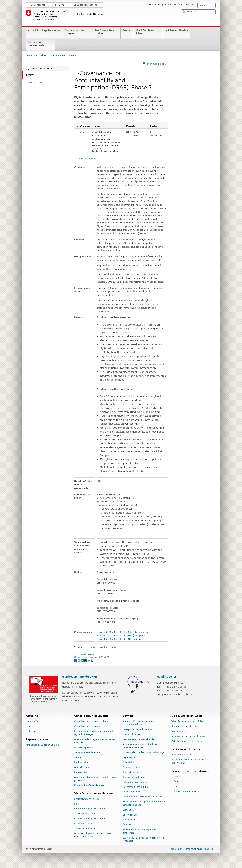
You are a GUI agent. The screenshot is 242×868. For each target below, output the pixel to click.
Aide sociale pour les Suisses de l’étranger (144, 752)
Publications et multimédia (185, 791)
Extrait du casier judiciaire (136, 782)
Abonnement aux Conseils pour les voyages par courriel (96, 779)
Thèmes (175, 781)
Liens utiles (129, 810)
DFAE (62, 5)
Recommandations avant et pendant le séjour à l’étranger (94, 733)
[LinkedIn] (82, 660)
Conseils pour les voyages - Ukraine (92, 721)
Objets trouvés (130, 772)
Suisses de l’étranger (85, 829)
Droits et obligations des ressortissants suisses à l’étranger (94, 835)
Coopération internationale (40, 46)
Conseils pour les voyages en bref (91, 726)
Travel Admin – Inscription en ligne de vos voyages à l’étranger (144, 803)
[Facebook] (76, 660)
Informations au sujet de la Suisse (189, 736)
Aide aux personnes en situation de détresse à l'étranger (141, 746)
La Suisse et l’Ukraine (176, 34)
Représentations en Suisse (87, 799)
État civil (127, 825)
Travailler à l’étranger (85, 814)
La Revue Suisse (131, 815)
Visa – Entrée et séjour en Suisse (188, 721)
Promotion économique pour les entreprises (140, 831)
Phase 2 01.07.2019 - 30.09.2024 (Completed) (122, 636)
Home (29, 55)
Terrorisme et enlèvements (88, 752)
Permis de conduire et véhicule (139, 739)
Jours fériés (31, 726)
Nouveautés (32, 721)
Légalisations (130, 757)
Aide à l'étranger (83, 767)
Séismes (78, 757)
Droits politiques (131, 734)
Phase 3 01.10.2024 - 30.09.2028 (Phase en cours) (124, 632)
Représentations (51, 34)
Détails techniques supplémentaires (97, 647)
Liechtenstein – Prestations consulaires (143, 797)
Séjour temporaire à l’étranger (90, 809)
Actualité (33, 34)
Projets (175, 786)
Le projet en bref (86, 159)
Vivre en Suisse (179, 731)
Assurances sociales (133, 767)
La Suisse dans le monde (86, 5)
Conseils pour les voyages (77, 34)
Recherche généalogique (136, 787)
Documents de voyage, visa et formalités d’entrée (95, 741)
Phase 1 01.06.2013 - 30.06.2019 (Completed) (122, 639)
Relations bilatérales (182, 755)
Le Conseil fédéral (40, 5)
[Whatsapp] (89, 660)
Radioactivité (81, 762)
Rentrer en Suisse (83, 824)
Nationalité (129, 820)
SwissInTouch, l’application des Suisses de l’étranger (144, 839)
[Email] (92, 660)
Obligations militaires (134, 777)
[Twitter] (79, 660)
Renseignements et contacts (186, 726)
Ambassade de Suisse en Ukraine (42, 745)
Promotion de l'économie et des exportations (188, 761)
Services (127, 34)
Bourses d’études (132, 792)
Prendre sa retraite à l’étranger (90, 819)
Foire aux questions (84, 747)
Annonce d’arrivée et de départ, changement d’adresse (139, 723)
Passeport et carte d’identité (137, 729)
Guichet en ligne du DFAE (80, 677)
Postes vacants (33, 731)
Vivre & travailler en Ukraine (106, 34)
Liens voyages (81, 772)
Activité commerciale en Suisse (187, 741)
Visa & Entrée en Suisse (148, 34)
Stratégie (176, 777)
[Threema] (86, 660)
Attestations (129, 762)
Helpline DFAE (167, 677)
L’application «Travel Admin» (89, 785)
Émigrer (78, 804)
